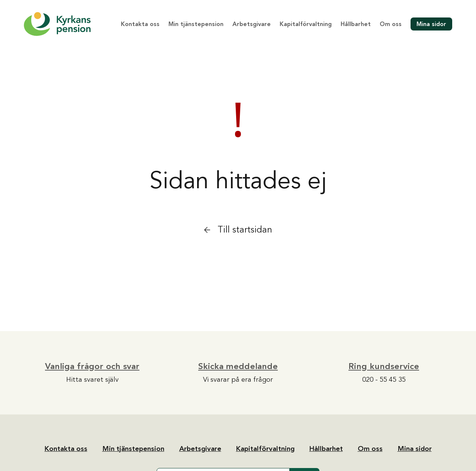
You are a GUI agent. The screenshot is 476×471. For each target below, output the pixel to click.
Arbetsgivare (252, 24)
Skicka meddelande (238, 366)
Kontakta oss (140, 24)
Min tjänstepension (196, 24)
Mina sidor (431, 24)
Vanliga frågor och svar (92, 366)
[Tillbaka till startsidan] (57, 24)
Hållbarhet (356, 24)
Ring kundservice (384, 366)
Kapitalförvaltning (306, 24)
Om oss (391, 24)
